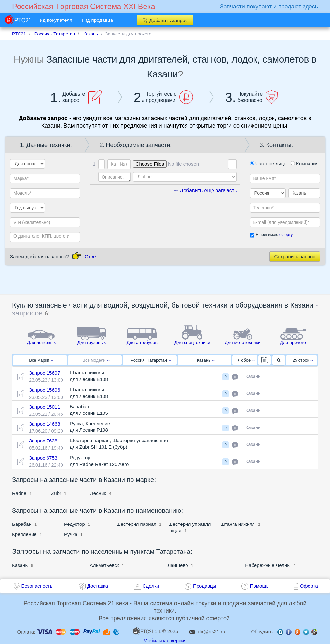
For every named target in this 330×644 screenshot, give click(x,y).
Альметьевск (104, 565)
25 (303, 360)
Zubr (56, 493)
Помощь (259, 586)
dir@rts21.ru (212, 631)
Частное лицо (268, 164)
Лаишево (178, 565)
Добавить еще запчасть (206, 191)
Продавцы (205, 586)
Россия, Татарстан (151, 360)
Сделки (151, 586)
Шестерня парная (136, 524)
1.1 (147, 631)
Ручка (71, 534)
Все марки (41, 360)
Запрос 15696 (45, 390)
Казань (206, 360)
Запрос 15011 (45, 407)
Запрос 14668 (45, 424)
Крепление (25, 534)
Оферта (309, 586)
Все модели (96, 360)
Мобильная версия (165, 641)
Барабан (22, 524)
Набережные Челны (268, 565)
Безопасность (37, 586)
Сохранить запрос (295, 256)
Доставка (98, 586)
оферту (286, 235)
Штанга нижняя (238, 524)
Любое (246, 360)
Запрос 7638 (43, 441)
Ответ (91, 256)
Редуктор (75, 524)
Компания (305, 164)
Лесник (98, 493)
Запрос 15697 (45, 373)
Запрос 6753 (43, 458)
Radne (19, 493)
